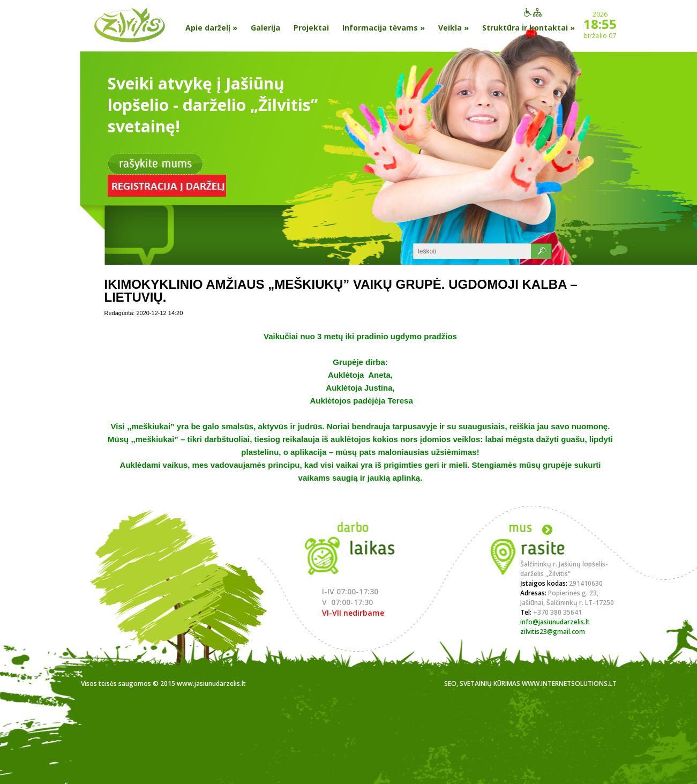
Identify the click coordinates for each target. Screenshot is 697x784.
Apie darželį (211, 28)
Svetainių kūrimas (490, 684)
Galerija (265, 28)
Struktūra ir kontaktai (529, 28)
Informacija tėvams (384, 28)
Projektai (311, 28)
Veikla (454, 28)
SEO (450, 684)
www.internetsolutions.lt (569, 684)
